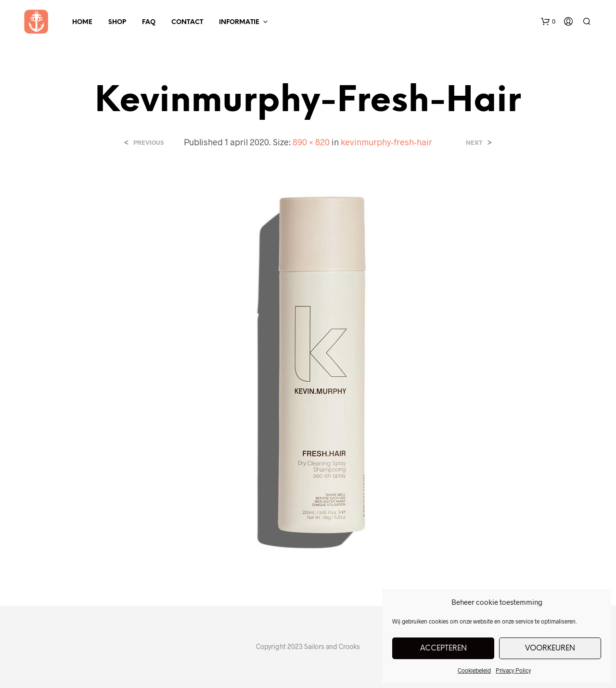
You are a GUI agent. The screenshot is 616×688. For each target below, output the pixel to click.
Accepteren (443, 649)
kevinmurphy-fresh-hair (386, 142)
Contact (187, 22)
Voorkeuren (550, 649)
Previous (148, 143)
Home (82, 22)
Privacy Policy (513, 670)
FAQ (149, 22)
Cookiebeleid (474, 670)
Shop (117, 22)
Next (474, 143)
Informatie (239, 22)
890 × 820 (311, 142)
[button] (548, 22)
